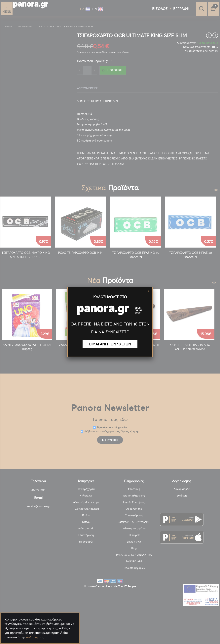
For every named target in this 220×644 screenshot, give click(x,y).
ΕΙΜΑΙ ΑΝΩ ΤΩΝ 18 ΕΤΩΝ (110, 344)
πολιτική (32, 637)
